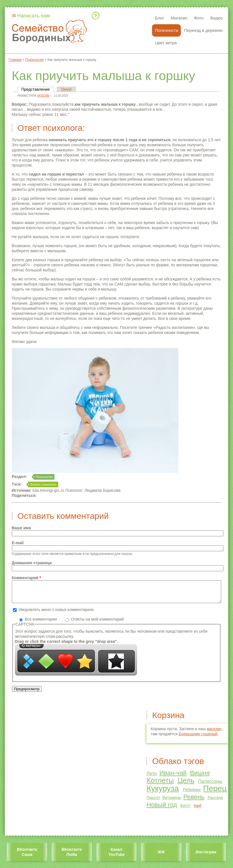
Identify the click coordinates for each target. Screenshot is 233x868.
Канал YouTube (116, 856)
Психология (44, 477)
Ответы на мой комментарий (97, 623)
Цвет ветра (166, 43)
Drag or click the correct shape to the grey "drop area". (67, 646)
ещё (198, 810)
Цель (186, 785)
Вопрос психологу (43, 484)
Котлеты (160, 785)
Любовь (43, 96)
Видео (217, 18)
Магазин (179, 18)
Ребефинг (192, 794)
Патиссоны (210, 786)
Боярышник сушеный (198, 738)
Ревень (194, 801)
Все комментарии (41, 623)
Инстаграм (206, 856)
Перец (215, 793)
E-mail (18, 543)
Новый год (162, 809)
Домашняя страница (32, 563)
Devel (66, 89)
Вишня (200, 777)
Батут (185, 810)
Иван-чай (173, 777)
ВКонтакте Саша (27, 856)
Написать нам (34, 16)
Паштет (153, 802)
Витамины (172, 802)
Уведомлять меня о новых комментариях (56, 614)
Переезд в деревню (204, 30)
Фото (199, 18)
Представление (38, 89)
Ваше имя (21, 528)
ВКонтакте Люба (72, 856)
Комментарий (27, 578)
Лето (152, 778)
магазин (214, 733)
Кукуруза (162, 793)
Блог (159, 18)
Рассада (215, 802)
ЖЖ (161, 856)
